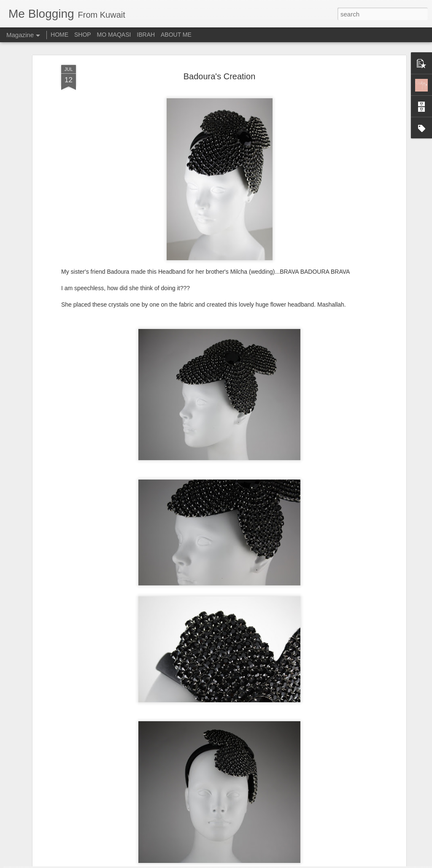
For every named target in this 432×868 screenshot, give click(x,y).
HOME (59, 35)
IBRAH (146, 35)
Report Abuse (267, 863)
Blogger (242, 863)
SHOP (83, 35)
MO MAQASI (114, 35)
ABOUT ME (176, 35)
